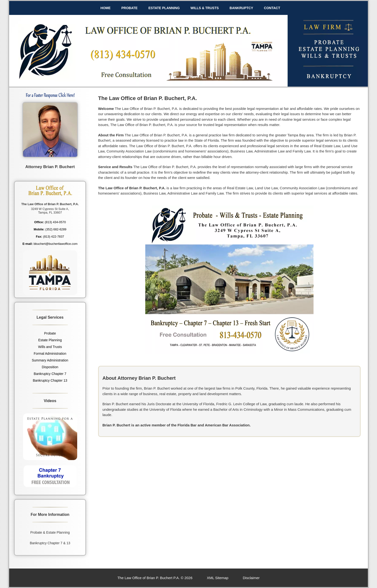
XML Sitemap (217, 578)
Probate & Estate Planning (50, 532)
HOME (106, 8)
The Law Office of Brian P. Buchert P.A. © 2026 (155, 578)
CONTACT (272, 8)
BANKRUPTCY (241, 8)
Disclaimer (251, 578)
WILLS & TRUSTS (204, 8)
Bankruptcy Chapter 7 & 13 (50, 543)
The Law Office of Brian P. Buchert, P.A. (148, 98)
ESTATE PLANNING (164, 8)
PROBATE (129, 8)
